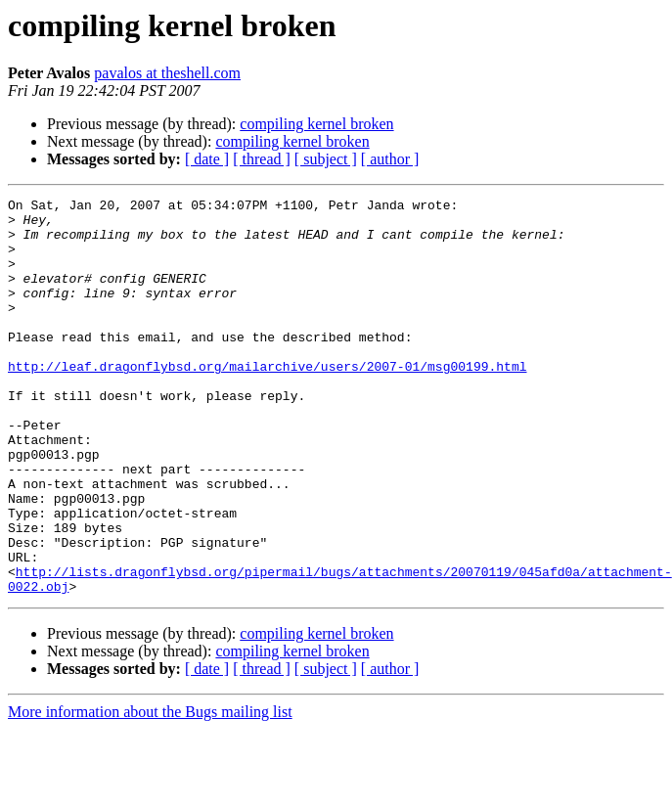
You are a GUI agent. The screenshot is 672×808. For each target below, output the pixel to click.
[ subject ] (326, 159)
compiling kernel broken (316, 124)
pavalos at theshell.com (167, 73)
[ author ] (390, 159)
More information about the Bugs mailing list (150, 791)
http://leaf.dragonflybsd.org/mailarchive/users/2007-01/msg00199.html (267, 401)
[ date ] (207, 159)
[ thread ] (262, 159)
